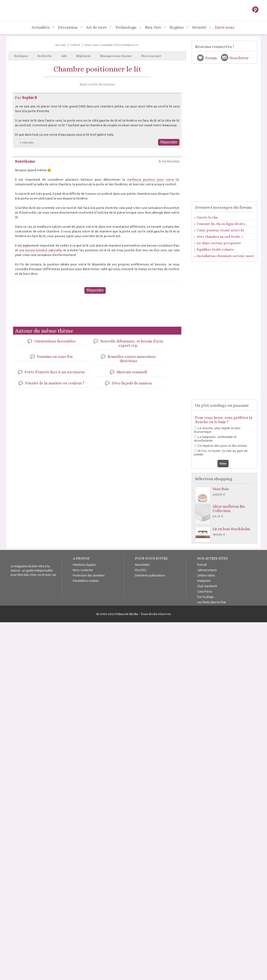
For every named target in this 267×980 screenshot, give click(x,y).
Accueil (61, 45)
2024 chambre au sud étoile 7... (220, 237)
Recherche (45, 56)
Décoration (68, 27)
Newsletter (239, 58)
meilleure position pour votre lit (153, 179)
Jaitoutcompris (207, 570)
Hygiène (177, 27)
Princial (202, 565)
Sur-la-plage (205, 597)
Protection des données (89, 575)
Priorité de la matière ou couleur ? (55, 383)
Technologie (126, 27)
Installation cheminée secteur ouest (225, 256)
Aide (64, 56)
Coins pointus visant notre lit (220, 230)
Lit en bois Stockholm (225, 532)
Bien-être (153, 27)
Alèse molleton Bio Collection (225, 512)
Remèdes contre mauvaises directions (132, 359)
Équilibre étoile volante (215, 249)
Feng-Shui (92, 45)
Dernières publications (150, 575)
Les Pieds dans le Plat (211, 602)
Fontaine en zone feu (55, 357)
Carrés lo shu (207, 217)
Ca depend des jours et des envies (222, 446)
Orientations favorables (55, 341)
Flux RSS (141, 570)
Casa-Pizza (205, 591)
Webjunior (204, 581)
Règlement (84, 56)
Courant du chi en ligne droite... (222, 224)
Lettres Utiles (206, 575)
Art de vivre (96, 27)
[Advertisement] (97, 312)
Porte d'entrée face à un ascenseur (55, 372)
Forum (75, 45)
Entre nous (225, 27)
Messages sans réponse (116, 56)
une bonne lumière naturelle (40, 250)
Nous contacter (83, 570)
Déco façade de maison (132, 383)
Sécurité (199, 27)
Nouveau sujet (151, 56)
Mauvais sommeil (132, 372)
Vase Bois (225, 492)
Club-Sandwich (207, 586)
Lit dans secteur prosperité (219, 243)
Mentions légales (84, 565)
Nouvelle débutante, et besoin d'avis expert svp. (132, 343)
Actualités (41, 27)
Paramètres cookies (86, 581)
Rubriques (21, 56)
